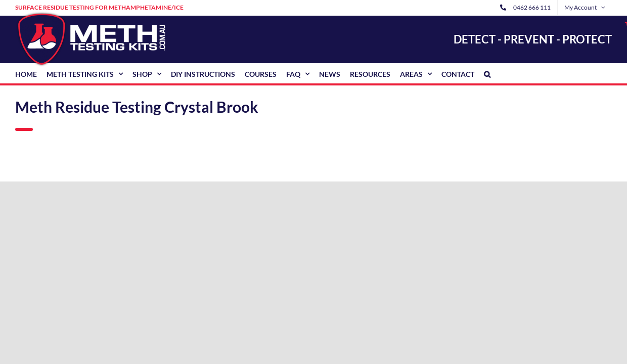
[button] (487, 73)
